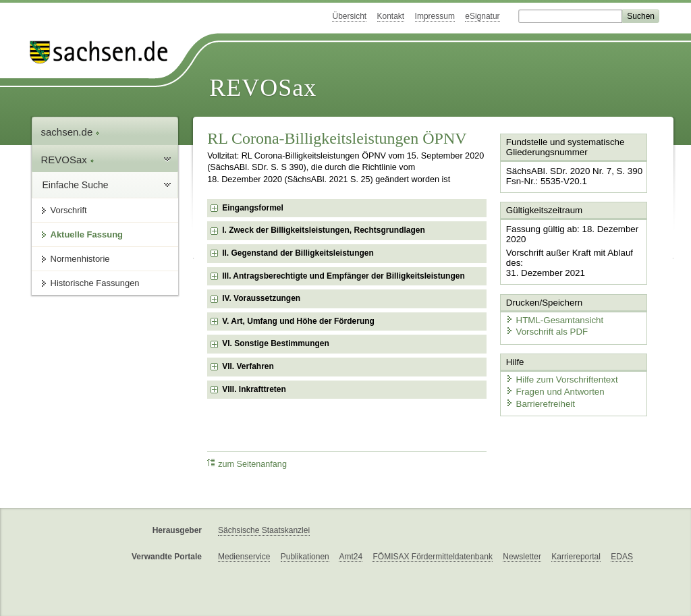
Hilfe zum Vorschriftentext (559, 376)
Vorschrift (69, 210)
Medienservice (244, 557)
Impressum (435, 16)
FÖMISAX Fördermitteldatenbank (432, 557)
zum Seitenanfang (247, 464)
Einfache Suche (76, 185)
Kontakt (391, 16)
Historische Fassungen (95, 283)
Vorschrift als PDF (545, 329)
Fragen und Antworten (553, 388)
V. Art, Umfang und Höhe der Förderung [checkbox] (298, 321)
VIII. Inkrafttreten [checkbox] (254, 389)
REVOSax (263, 88)
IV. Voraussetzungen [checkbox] (261, 298)
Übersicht (349, 16)
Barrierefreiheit (538, 400)
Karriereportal (576, 557)
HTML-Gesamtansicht (552, 317)
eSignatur (482, 16)
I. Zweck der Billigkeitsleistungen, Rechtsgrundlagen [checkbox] (324, 230)
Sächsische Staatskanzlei (264, 530)
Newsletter (522, 557)
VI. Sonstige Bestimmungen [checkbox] (276, 343)
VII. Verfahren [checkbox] (248, 366)
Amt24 (351, 557)
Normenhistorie (80, 259)
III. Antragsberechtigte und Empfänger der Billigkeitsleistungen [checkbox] (343, 276)
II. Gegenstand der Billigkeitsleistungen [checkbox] (298, 253)
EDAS (622, 557)
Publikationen (305, 557)
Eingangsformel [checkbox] (253, 208)
